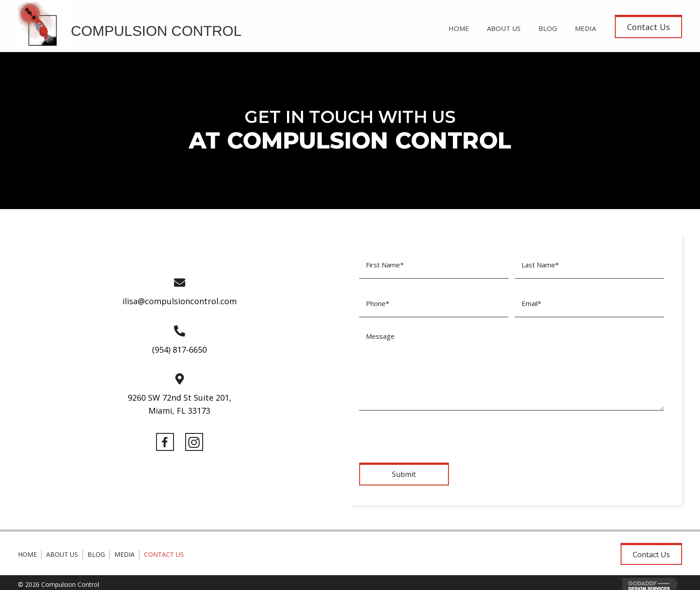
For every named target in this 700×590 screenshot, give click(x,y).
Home (27, 548)
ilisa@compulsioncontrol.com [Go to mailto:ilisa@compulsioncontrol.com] (180, 298)
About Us (62, 548)
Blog (96, 548)
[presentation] (427, 428)
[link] (459, 27)
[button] (648, 26)
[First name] (434, 263)
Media (124, 548)
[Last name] (589, 263)
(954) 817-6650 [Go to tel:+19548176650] (179, 346)
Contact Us (164, 548)
